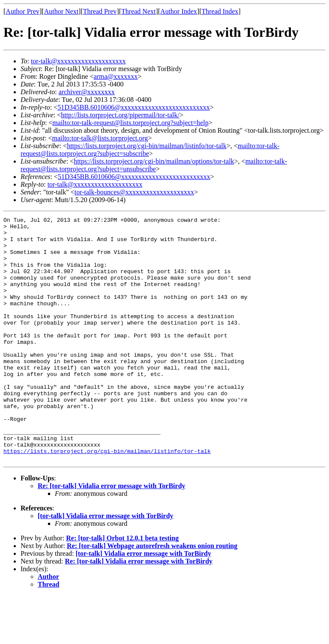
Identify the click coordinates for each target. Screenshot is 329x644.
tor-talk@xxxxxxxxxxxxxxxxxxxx (78, 61)
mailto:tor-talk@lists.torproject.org (100, 138)
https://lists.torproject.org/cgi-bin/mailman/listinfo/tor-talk (147, 146)
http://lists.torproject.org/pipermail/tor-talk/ (120, 115)
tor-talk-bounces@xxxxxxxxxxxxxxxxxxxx (134, 192)
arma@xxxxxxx (116, 76)
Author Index (179, 11)
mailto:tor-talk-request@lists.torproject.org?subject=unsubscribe (154, 165)
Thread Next (138, 11)
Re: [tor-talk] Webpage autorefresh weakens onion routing (152, 595)
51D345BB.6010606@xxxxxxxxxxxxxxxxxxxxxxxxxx (134, 107)
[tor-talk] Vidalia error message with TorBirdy (106, 565)
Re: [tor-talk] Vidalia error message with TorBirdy (112, 535)
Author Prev (22, 11)
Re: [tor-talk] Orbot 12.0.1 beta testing (122, 587)
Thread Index (220, 11)
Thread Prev (100, 11)
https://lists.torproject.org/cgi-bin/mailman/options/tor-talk (154, 161)
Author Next (61, 11)
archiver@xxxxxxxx (87, 92)
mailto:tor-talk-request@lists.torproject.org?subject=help (130, 123)
